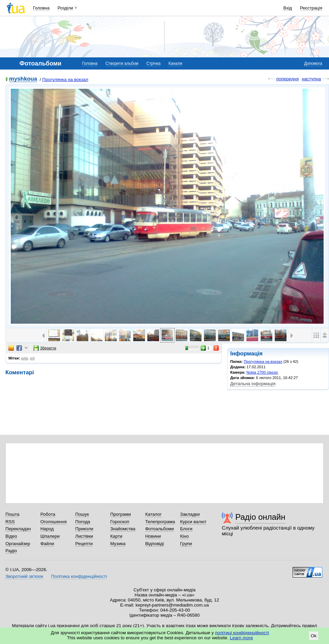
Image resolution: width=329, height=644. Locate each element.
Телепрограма (160, 522)
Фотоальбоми (160, 529)
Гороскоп (120, 522)
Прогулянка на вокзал (65, 79)
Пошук (82, 514)
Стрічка (153, 63)
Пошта (12, 514)
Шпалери (50, 536)
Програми (121, 514)
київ (25, 358)
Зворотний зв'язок (24, 576)
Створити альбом (122, 63)
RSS (10, 522)
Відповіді (155, 544)
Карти (116, 536)
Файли (47, 544)
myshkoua (23, 79)
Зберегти (45, 348)
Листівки (84, 536)
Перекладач (18, 529)
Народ (47, 529)
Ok (314, 636)
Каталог (154, 514)
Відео (11, 536)
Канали (175, 63)
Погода (83, 522)
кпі (32, 358)
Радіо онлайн (260, 517)
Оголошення (54, 522)
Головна (41, 8)
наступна (311, 79)
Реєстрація (311, 8)
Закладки (190, 514)
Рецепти (84, 544)
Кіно (184, 536)
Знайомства (123, 529)
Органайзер (18, 544)
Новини (153, 536)
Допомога (313, 63)
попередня (287, 79)
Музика (118, 544)
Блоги (186, 529)
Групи (186, 544)
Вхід (288, 8)
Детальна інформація (253, 384)
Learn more (242, 638)
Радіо (11, 551)
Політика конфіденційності (79, 576)
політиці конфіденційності (242, 633)
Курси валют (193, 522)
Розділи (65, 8)
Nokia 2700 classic (262, 372)
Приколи (84, 529)
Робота (48, 514)
